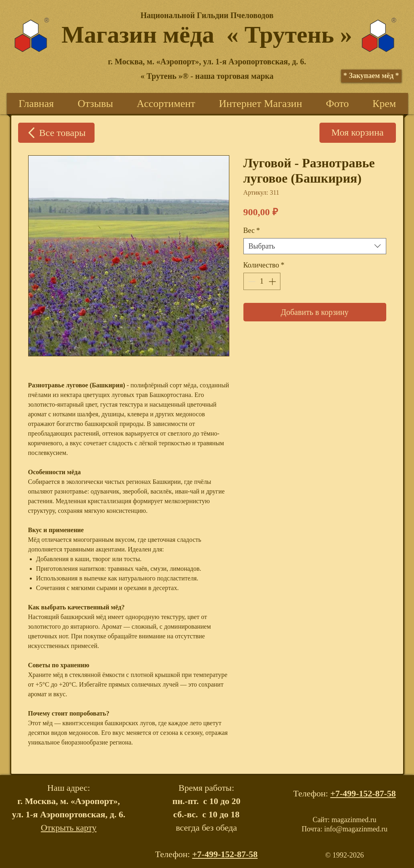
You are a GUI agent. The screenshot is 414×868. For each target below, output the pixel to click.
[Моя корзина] (358, 133)
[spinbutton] (262, 281)
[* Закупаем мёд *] (371, 76)
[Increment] (273, 281)
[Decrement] (251, 281)
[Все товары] (56, 133)
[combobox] (315, 246)
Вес (252, 230)
